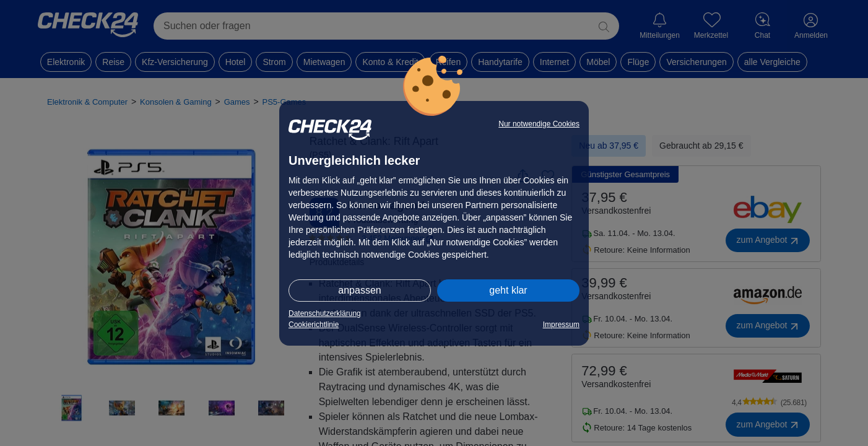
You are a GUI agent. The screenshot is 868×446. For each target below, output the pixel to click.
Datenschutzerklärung (325, 313)
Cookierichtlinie (314, 325)
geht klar (508, 290)
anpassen (359, 290)
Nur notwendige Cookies (539, 124)
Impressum (561, 325)
